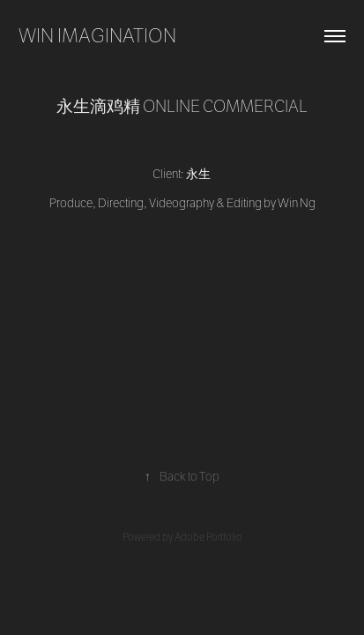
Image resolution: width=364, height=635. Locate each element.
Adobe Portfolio (208, 537)
